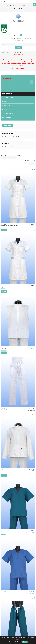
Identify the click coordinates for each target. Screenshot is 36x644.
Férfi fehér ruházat (7, 86)
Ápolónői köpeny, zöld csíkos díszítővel (10, 225)
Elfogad (25, 642)
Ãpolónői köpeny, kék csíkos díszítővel (10, 287)
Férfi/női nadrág (5, 409)
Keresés (19, 47)
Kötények (5, 109)
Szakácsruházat (7, 117)
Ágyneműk (5, 101)
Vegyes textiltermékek (8, 98)
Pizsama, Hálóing (7, 105)
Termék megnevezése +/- (7, 158)
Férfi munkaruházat (8, 113)
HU (20, 8)
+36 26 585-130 (10, 5)
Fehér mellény (4, 348)
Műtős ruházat (6, 90)
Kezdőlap (3, 52)
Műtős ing (3, 531)
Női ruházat (5, 82)
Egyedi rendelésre (7, 94)
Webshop (4, 2)
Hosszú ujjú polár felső (6, 470)
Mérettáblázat (8, 125)
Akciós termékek (7, 78)
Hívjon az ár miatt (31, 409)
